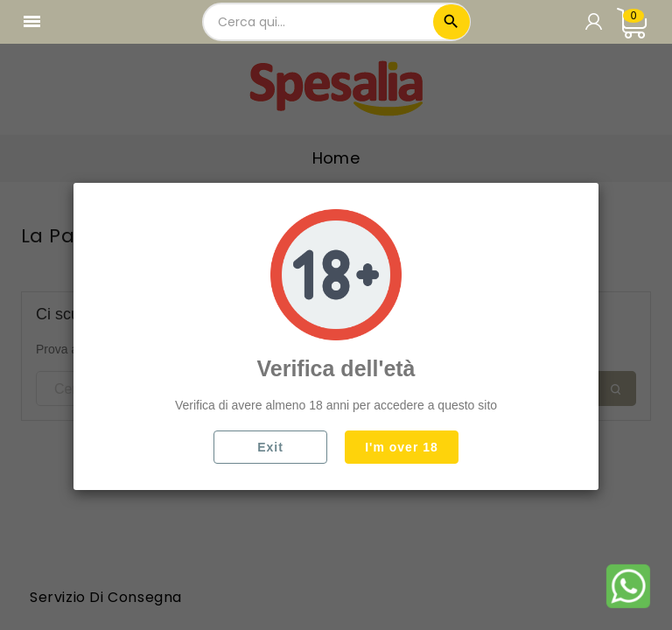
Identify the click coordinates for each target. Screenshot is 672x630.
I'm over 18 (402, 447)
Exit (270, 447)
